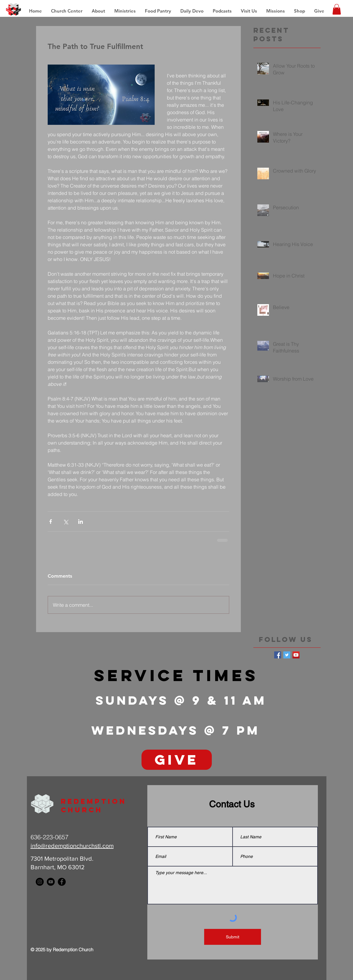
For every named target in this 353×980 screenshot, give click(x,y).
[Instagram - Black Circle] (40, 882)
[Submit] (233, 937)
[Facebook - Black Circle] (62, 882)
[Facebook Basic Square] (278, 655)
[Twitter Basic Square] (287, 655)
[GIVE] (177, 760)
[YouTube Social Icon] (296, 655)
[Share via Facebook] (51, 522)
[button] (276, 11)
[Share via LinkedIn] (81, 522)
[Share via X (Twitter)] (66, 522)
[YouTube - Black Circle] (51, 882)
